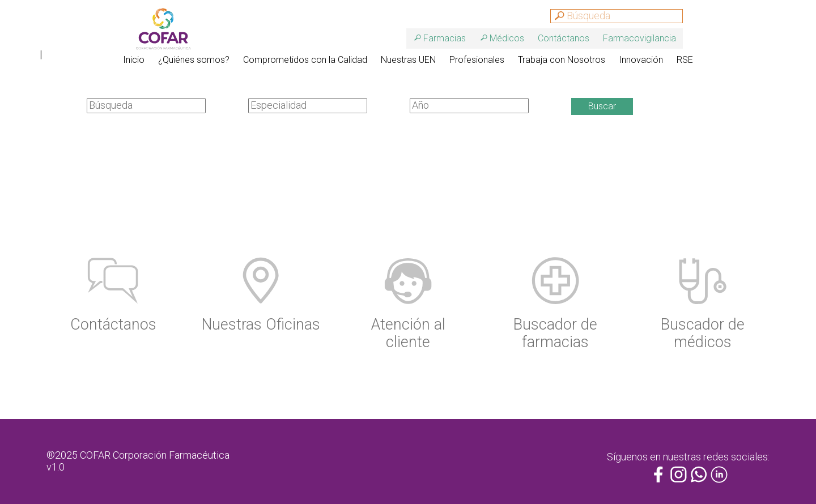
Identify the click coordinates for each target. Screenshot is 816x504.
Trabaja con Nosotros (562, 60)
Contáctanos (564, 38)
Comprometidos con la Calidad (305, 60)
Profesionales (477, 60)
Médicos (507, 38)
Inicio (134, 60)
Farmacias (445, 38)
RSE (685, 60)
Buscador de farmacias (555, 333)
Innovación (641, 60)
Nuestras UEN (408, 60)
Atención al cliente (408, 333)
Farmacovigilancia (639, 38)
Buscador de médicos (703, 333)
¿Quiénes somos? (194, 60)
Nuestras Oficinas (261, 324)
